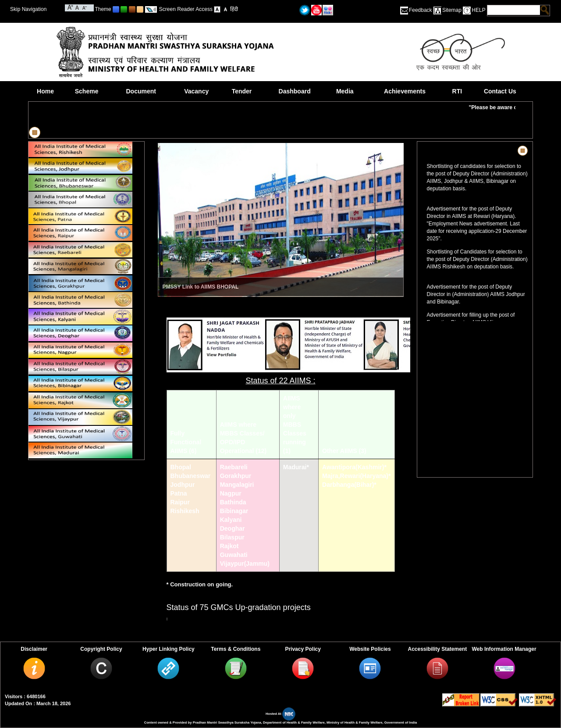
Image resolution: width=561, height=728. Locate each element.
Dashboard (295, 91)
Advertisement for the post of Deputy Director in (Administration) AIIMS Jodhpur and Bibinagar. (476, 296)
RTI (457, 91)
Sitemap (452, 10)
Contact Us (500, 91)
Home (45, 91)
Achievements (405, 91)
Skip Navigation (28, 9)
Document (141, 91)
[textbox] (514, 10)
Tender (242, 91)
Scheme (87, 91)
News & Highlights (450, 151)
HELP (478, 10)
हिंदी (234, 9)
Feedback (421, 10)
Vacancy (196, 91)
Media (345, 91)
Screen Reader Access (186, 9)
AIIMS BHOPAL (220, 287)
